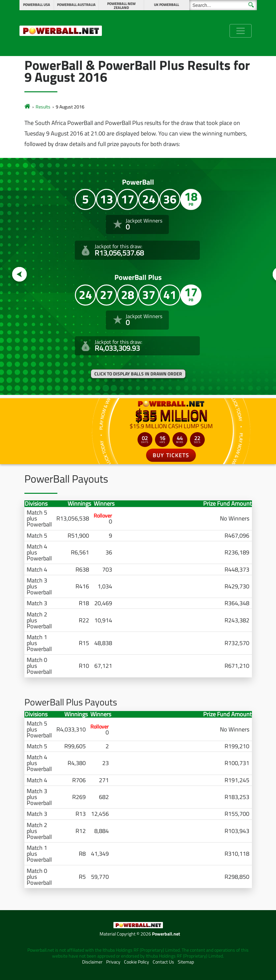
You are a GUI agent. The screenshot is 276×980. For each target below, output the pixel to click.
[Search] (223, 5)
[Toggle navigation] (241, 31)
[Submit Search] (251, 5)
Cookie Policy (137, 962)
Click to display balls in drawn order (138, 374)
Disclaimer (92, 962)
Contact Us (163, 962)
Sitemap (186, 962)
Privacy (113, 962)
